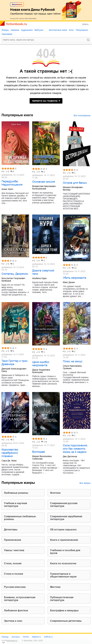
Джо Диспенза (70, 456)
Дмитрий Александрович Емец (14, 370)
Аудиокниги (27, 30)
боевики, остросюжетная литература (20, 599)
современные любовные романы (20, 518)
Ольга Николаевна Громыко (72, 367)
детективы (11, 530)
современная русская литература (64, 505)
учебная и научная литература (15, 505)
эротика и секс (13, 621)
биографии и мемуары (64, 610)
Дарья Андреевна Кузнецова (41, 371)
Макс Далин (69, 282)
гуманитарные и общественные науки (63, 575)
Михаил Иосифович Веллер (73, 189)
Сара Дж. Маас (9, 461)
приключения (12, 540)
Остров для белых (75, 183)
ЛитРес (26, 637)
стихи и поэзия (13, 574)
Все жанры (85, 483)
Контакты (16, 637)
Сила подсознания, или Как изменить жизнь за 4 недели (75, 449)
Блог (71, 30)
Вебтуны (39, 30)
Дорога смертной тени (43, 272)
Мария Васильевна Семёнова (42, 458)
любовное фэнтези (16, 610)
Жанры (5, 30)
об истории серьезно (63, 530)
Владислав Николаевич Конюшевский (44, 187)
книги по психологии (63, 563)
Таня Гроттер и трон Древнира (14, 363)
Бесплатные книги (58, 30)
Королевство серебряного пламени (10, 453)
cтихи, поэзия (13, 563)
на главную (45, 101)
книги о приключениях (64, 540)
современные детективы (66, 621)
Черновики (7, 34)
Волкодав (39, 452)
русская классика (15, 587)
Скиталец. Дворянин (15, 274)
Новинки (15, 30)
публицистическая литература (62, 599)
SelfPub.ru (48, 637)
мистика (55, 587)
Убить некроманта (75, 278)
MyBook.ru (36, 637)
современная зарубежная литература (66, 518)
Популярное (82, 30)
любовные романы (16, 493)
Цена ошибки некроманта (41, 364)
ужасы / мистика (14, 550)
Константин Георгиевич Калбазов (13, 280)
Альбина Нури (39, 278)
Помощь (5, 637)
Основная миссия (44, 182)
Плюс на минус (73, 361)
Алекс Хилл (7, 189)
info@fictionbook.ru (9, 641)
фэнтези (55, 493)
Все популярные (82, 115)
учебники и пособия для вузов (65, 552)
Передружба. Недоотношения (12, 183)
